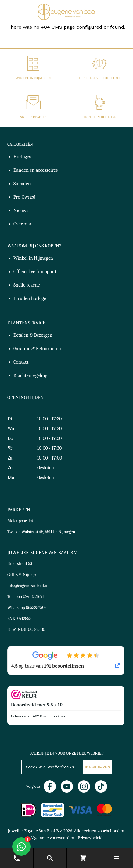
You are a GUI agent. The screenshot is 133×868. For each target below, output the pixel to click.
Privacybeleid (90, 838)
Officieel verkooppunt (100, 78)
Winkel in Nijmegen (33, 78)
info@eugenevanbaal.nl (28, 586)
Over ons (22, 224)
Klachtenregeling (30, 375)
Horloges (22, 157)
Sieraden (22, 184)
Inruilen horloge (100, 117)
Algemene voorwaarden (52, 838)
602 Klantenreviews (49, 716)
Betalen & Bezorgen (33, 335)
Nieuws (21, 211)
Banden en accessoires (36, 170)
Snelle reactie (33, 117)
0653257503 (36, 608)
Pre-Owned (24, 197)
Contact (21, 362)
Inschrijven (97, 767)
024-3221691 (34, 597)
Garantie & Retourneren (37, 349)
